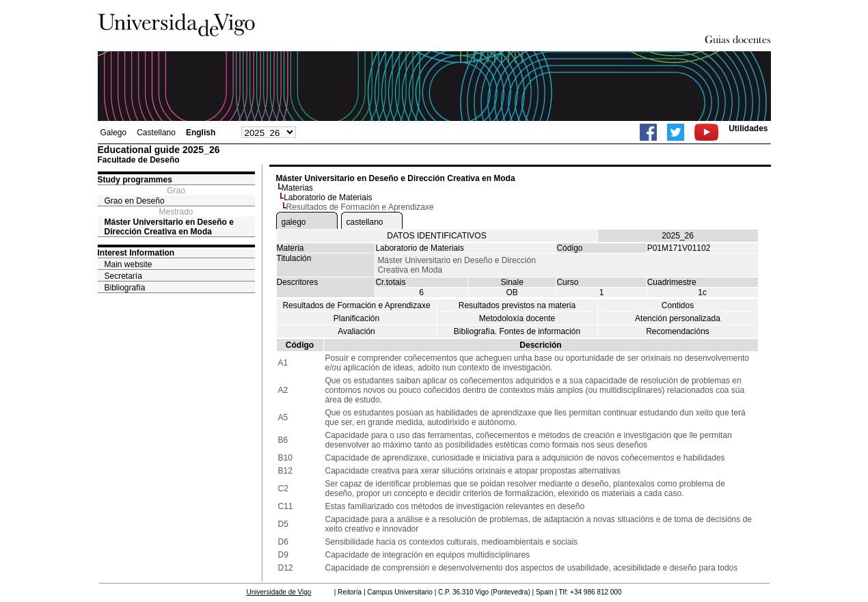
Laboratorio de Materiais (328, 197)
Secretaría (123, 276)
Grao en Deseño (135, 201)
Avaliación (356, 331)
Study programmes (135, 180)
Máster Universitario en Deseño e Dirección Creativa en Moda (169, 227)
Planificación (356, 318)
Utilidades (748, 128)
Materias (297, 188)
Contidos (678, 305)
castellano (365, 222)
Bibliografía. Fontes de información (517, 331)
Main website (128, 264)
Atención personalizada (678, 318)
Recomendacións (678, 331)
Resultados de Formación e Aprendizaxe (356, 305)
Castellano (156, 133)
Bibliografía (125, 288)
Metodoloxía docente (517, 318)
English (201, 133)
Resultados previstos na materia (517, 305)
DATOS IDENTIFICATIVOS (436, 236)
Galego (114, 133)
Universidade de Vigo (279, 592)
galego (294, 222)
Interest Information (136, 253)
